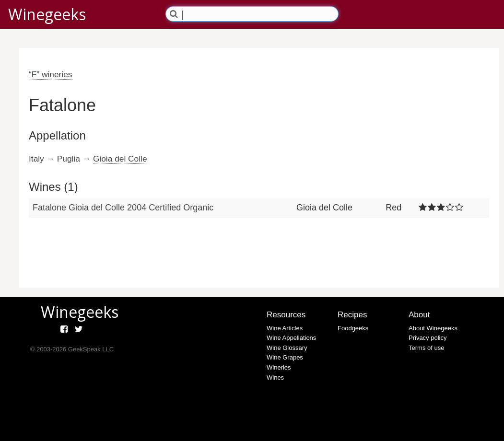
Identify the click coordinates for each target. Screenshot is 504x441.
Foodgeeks (353, 328)
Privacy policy (428, 338)
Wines (275, 377)
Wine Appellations (291, 338)
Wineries (279, 367)
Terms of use (426, 348)
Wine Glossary (287, 348)
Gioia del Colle (120, 159)
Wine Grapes (285, 357)
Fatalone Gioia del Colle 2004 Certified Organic (123, 208)
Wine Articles (285, 328)
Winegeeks (47, 14)
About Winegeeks (433, 328)
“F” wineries (51, 74)
